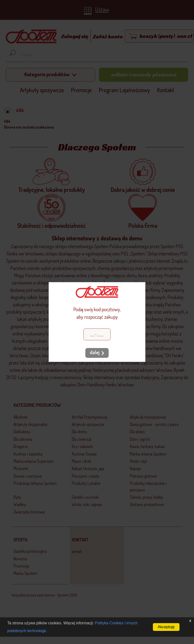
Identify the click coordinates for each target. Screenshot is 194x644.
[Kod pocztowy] (97, 334)
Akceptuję (166, 627)
